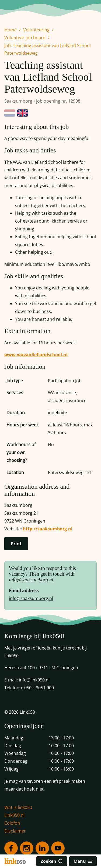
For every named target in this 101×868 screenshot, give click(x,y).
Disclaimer (15, 831)
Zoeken (52, 861)
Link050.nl (14, 815)
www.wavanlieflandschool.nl (36, 355)
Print (16, 544)
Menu (83, 861)
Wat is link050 (18, 807)
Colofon (12, 823)
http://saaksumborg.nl (48, 529)
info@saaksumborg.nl (31, 598)
